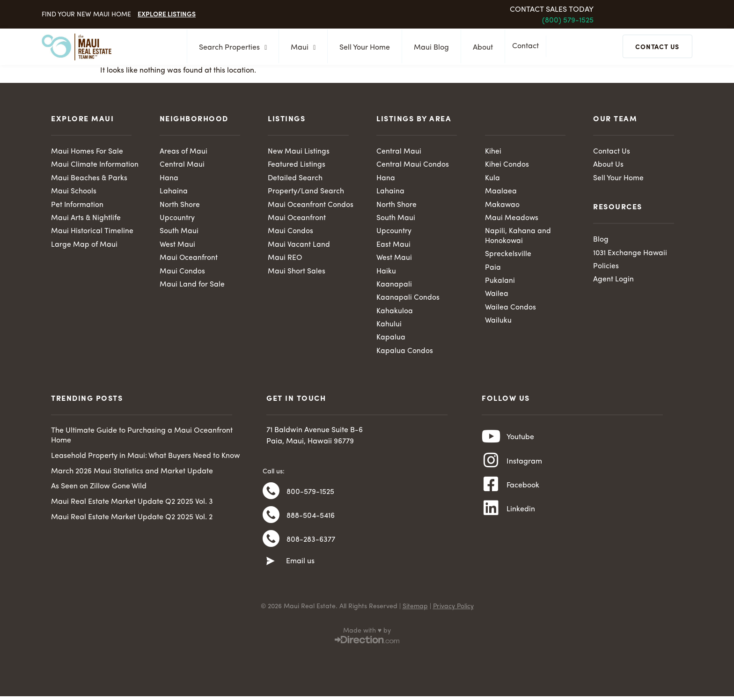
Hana (169, 179)
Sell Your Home (362, 48)
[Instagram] (491, 467)
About (480, 48)
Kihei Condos (507, 165)
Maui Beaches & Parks (89, 179)
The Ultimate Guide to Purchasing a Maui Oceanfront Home (142, 439)
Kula (492, 179)
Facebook (523, 493)
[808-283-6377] (271, 547)
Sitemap (415, 615)
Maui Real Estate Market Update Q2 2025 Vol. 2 (132, 521)
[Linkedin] (491, 518)
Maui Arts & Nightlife (86, 219)
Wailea (497, 296)
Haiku (386, 273)
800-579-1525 (310, 496)
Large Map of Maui (84, 246)
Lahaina (174, 192)
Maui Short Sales (297, 273)
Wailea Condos (510, 310)
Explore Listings (167, 14)
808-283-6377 (311, 547)
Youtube (520, 442)
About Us (608, 165)
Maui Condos (182, 273)
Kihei (493, 152)
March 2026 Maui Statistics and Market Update (132, 474)
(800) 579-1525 (568, 21)
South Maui (179, 233)
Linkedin (521, 519)
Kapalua (391, 340)
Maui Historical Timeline (92, 233)
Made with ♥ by (367, 639)
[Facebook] (491, 493)
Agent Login (613, 281)
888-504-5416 (311, 522)
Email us (300, 570)
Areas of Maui (183, 152)
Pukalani (500, 283)
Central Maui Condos (413, 165)
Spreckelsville (508, 256)
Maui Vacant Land (299, 246)
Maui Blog (429, 48)
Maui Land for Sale (192, 287)
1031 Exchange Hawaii (631, 254)
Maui (300, 48)
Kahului (389, 327)
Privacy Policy (453, 615)
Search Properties (230, 48)
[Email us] (271, 570)
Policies (606, 267)
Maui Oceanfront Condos (311, 206)
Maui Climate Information (95, 165)
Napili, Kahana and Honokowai (518, 238)
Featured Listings (297, 165)
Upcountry (177, 219)
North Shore (180, 206)
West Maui (177, 246)
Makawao (503, 206)
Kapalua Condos (405, 354)
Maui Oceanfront (189, 259)
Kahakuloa (395, 314)
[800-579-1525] (271, 495)
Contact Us (612, 152)
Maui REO (285, 259)
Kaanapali (394, 287)
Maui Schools (74, 192)
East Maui (393, 246)
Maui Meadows (512, 219)
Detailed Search (295, 179)
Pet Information (77, 206)
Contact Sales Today (552, 10)
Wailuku (498, 323)
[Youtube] (491, 441)
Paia (493, 269)
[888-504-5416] (271, 521)
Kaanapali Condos (408, 300)
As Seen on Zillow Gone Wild (99, 490)
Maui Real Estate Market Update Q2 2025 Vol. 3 (132, 505)
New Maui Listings (299, 152)
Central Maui (182, 165)
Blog (601, 240)
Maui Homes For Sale (87, 152)
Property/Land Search (306, 192)
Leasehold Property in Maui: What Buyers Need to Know (146, 459)
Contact (528, 47)
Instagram (524, 467)
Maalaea (501, 192)
